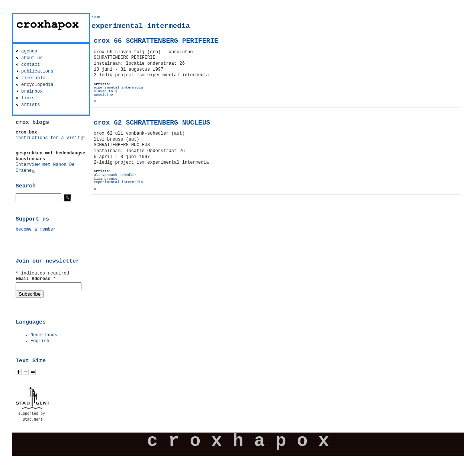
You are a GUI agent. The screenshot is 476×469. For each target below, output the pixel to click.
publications (37, 71)
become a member (36, 229)
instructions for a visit (50, 138)
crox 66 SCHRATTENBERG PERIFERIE (156, 41)
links (28, 98)
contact (30, 65)
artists (30, 105)
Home (96, 17)
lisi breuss (105, 179)
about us (32, 58)
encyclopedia (37, 85)
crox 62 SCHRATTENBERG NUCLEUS (152, 123)
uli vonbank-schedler (115, 175)
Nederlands (44, 335)
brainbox (32, 91)
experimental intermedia (118, 88)
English (40, 341)
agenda (29, 51)
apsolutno (103, 95)
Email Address (36, 279)
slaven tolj (105, 91)
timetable (33, 78)
